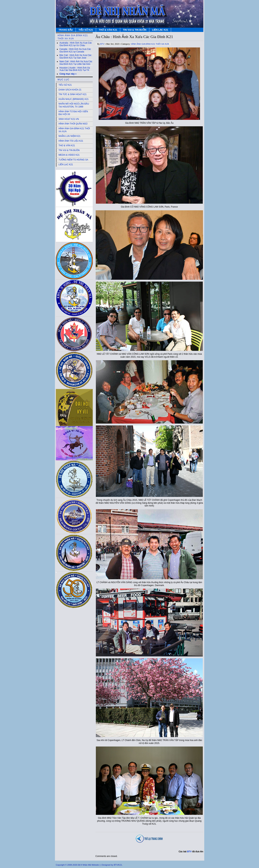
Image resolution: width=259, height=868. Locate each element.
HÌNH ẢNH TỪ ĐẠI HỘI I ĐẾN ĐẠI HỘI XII (73, 113)
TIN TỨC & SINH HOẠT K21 (73, 94)
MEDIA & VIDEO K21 (69, 155)
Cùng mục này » (68, 74)
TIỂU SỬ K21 (86, 30)
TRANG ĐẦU (66, 30)
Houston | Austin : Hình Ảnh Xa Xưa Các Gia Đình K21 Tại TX (75, 69)
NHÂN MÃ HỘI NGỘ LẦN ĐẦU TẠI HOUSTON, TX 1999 (74, 105)
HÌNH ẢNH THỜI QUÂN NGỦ (73, 124)
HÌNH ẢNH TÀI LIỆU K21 (71, 141)
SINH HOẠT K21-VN (69, 119)
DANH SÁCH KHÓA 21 (70, 90)
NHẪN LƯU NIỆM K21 (70, 136)
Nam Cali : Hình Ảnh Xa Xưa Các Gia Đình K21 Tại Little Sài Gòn (76, 63)
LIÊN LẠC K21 (160, 30)
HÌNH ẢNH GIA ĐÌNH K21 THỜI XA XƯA (150, 44)
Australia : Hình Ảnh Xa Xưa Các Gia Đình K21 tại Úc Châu (76, 44)
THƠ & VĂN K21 (108, 30)
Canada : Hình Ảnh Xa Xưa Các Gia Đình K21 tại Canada (75, 50)
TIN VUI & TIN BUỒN (135, 30)
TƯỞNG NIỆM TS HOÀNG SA (73, 160)
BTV (102, 44)
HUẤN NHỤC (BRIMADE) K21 (74, 99)
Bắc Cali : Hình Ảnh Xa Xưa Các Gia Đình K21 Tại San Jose (76, 57)
